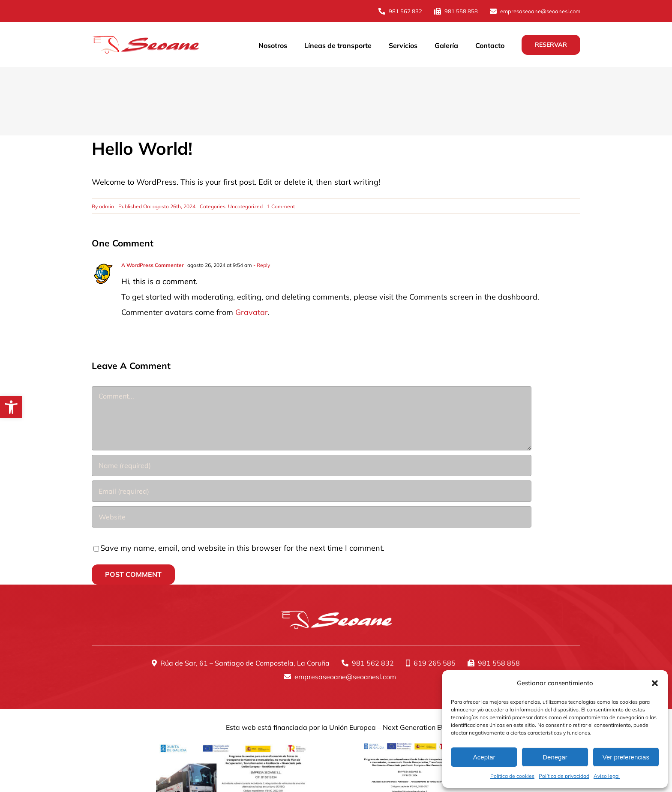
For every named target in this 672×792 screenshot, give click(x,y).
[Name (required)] (312, 465)
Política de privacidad (564, 776)
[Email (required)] (312, 491)
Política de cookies (512, 776)
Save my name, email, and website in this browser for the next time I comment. (242, 548)
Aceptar (484, 757)
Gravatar (252, 312)
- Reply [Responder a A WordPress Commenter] (261, 265)
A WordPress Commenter (153, 265)
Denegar (555, 757)
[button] (11, 407)
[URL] (312, 517)
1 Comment (281, 206)
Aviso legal (607, 776)
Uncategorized (245, 206)
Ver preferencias (626, 757)
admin (106, 206)
